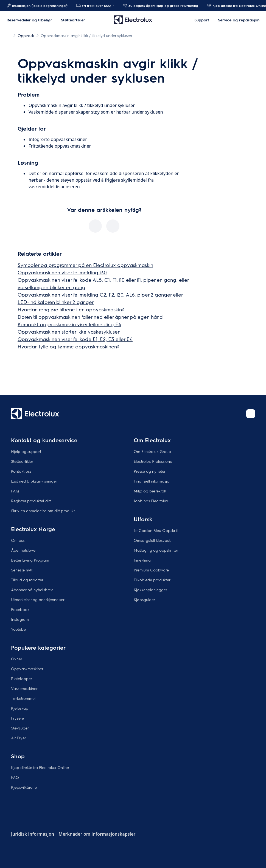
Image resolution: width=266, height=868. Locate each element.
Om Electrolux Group (152, 451)
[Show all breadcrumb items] (9, 35)
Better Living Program (30, 560)
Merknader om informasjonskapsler (97, 834)
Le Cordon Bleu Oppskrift (156, 530)
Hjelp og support (26, 451)
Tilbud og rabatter (27, 580)
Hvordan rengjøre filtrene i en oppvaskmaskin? (71, 309)
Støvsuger (20, 728)
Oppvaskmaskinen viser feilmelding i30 (62, 272)
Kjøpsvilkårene (24, 787)
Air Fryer (19, 738)
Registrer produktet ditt (31, 501)
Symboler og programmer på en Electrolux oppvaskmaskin (85, 265)
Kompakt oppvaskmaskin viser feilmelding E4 (69, 324)
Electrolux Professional (153, 461)
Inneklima (142, 560)
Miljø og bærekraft (150, 491)
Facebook (20, 609)
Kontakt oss (21, 471)
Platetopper (22, 678)
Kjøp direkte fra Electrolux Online (40, 767)
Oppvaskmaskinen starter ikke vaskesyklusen (69, 332)
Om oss (18, 540)
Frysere (17, 718)
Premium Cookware (151, 570)
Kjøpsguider (144, 599)
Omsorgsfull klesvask (152, 540)
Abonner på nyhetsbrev (32, 590)
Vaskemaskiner (24, 688)
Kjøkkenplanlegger (150, 590)
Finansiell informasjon (153, 481)
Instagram (20, 619)
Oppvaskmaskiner (27, 669)
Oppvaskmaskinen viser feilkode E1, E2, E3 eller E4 (75, 339)
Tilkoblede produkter (152, 580)
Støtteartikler (22, 461)
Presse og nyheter (150, 471)
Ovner (17, 659)
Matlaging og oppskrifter (156, 550)
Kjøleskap (20, 708)
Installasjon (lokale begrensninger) (37, 5)
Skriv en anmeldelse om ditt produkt (43, 511)
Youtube (18, 629)
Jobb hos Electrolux (151, 501)
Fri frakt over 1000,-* (95, 5)
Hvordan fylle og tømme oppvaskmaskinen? (68, 346)
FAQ (15, 491)
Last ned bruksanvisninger (34, 481)
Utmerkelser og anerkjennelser (38, 599)
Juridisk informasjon (33, 834)
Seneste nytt (22, 570)
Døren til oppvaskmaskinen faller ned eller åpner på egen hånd (90, 317)
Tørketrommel (23, 698)
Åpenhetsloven (24, 550)
